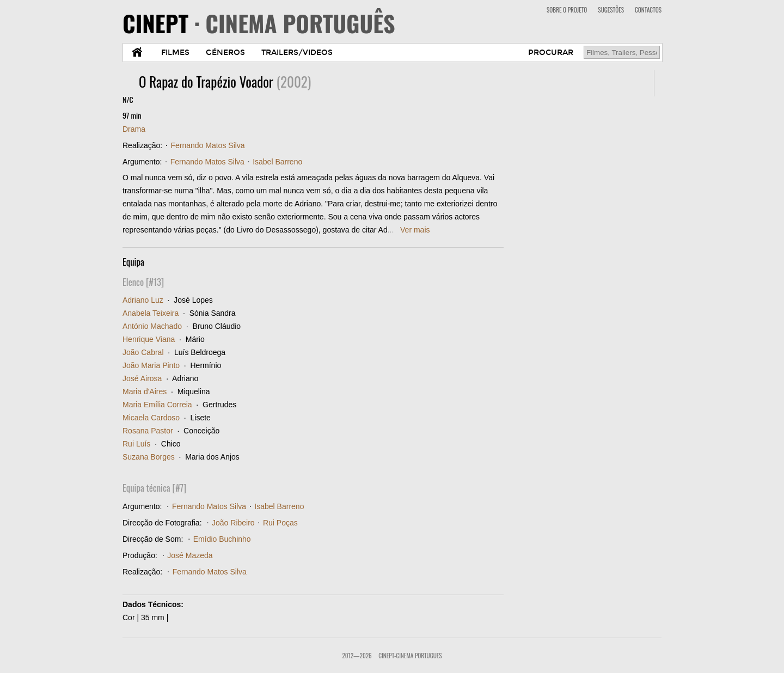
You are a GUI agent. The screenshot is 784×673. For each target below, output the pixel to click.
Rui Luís (136, 444)
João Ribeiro (233, 523)
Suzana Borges (149, 457)
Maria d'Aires (145, 391)
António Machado (152, 326)
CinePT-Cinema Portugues (410, 656)
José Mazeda (190, 555)
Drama (134, 129)
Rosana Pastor (148, 431)
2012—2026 (357, 656)
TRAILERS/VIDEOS (297, 53)
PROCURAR (551, 53)
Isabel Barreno (277, 162)
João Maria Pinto (151, 365)
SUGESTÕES (611, 10)
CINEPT (259, 23)
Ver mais (415, 230)
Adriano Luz (143, 300)
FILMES (175, 53)
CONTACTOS (648, 10)
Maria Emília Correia (157, 405)
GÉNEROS (225, 53)
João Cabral (143, 352)
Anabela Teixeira (151, 313)
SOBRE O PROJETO (567, 10)
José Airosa (142, 378)
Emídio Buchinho (222, 539)
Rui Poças (280, 523)
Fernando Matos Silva (207, 145)
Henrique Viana (149, 339)
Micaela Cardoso (151, 418)
